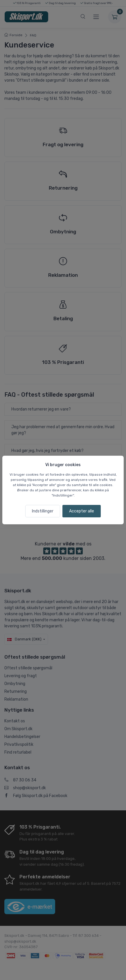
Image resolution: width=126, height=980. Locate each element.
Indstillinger (43, 511)
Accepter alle (82, 511)
